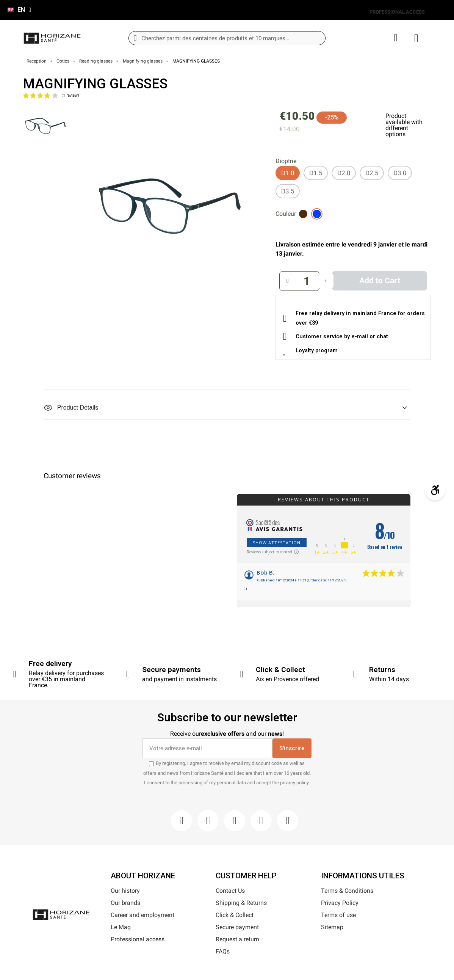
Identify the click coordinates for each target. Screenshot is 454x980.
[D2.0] (344, 173)
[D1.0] (288, 173)
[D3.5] (288, 191)
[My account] (396, 38)
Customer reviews (72, 476)
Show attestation (277, 543)
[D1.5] (316, 173)
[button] (380, 281)
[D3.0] (400, 173)
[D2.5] (372, 173)
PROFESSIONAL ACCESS (397, 12)
